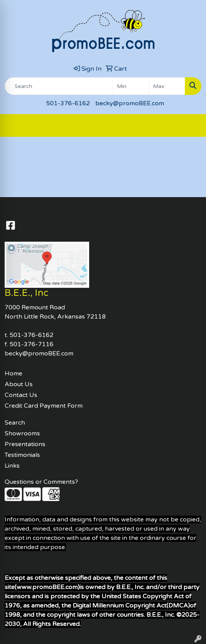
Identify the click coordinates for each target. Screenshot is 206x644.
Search (15, 423)
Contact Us (21, 395)
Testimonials (22, 455)
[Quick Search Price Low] (131, 86)
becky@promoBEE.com (130, 103)
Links (12, 466)
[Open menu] (191, 126)
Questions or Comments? (41, 482)
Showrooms (22, 433)
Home (13, 373)
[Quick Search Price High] (167, 86)
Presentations (25, 444)
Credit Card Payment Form (44, 406)
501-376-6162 (68, 103)
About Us (19, 384)
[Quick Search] (59, 86)
